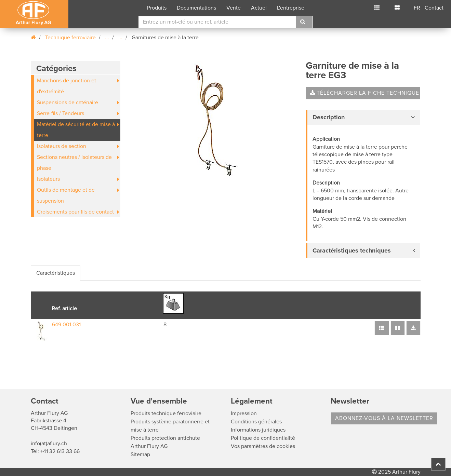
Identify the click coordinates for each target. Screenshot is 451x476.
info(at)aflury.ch (49, 444)
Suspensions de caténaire (68, 103)
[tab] (363, 117)
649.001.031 (66, 325)
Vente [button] (234, 8)
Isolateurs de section (62, 146)
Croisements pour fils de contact (75, 212)
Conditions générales (256, 422)
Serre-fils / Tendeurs (61, 113)
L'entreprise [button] (291, 8)
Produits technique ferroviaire (166, 413)
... (107, 38)
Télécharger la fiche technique (365, 93)
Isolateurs (48, 179)
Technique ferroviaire (70, 38)
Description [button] (329, 117)
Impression (244, 413)
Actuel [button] (259, 8)
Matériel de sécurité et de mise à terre (76, 130)
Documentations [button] (196, 8)
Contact (434, 8)
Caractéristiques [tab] (56, 273)
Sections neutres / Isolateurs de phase (74, 163)
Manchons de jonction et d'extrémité (67, 86)
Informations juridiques (258, 430)
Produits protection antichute (165, 438)
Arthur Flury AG (149, 446)
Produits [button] (157, 8)
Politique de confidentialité (263, 438)
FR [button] (417, 8)
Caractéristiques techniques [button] (352, 250)
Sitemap (140, 454)
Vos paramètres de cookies (263, 446)
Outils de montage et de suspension (66, 195)
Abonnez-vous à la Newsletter (384, 418)
